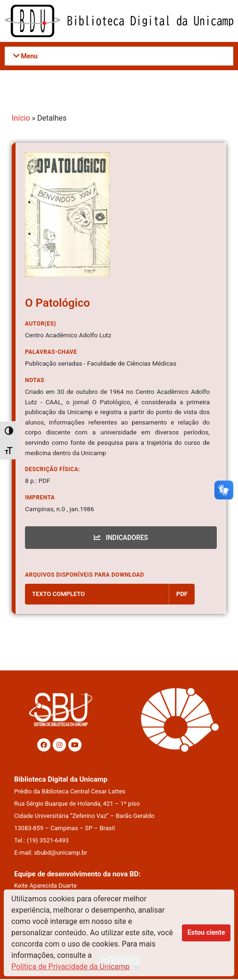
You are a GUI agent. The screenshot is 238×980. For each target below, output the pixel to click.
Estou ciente (206, 933)
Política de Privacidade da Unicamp (70, 967)
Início (21, 119)
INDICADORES (121, 538)
